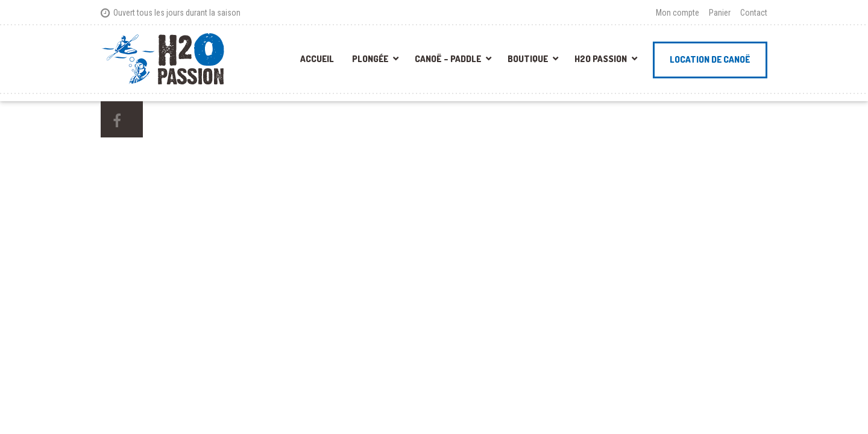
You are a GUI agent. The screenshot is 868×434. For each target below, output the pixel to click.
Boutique (528, 59)
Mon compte (678, 13)
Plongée (370, 59)
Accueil (317, 59)
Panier (720, 13)
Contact (754, 13)
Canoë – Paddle (448, 59)
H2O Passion (601, 59)
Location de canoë (710, 59)
